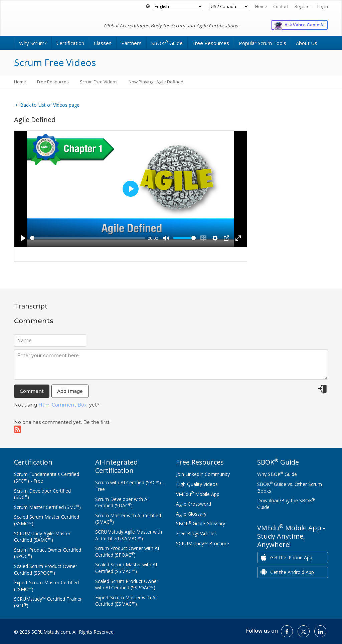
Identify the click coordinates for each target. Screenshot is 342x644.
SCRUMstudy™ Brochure (203, 543)
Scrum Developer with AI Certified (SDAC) (122, 502)
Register (303, 6)
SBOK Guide (167, 43)
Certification (70, 43)
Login (323, 6)
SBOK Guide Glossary (201, 523)
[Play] (23, 238)
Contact (281, 6)
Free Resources (211, 43)
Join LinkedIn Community (203, 474)
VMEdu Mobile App (198, 494)
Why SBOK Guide (277, 474)
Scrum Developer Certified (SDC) (42, 494)
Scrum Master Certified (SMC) (47, 507)
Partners (131, 43)
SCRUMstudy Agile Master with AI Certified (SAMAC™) (129, 535)
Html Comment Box (62, 405)
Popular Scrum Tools (263, 43)
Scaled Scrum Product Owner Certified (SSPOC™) (46, 569)
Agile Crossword (194, 504)
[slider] (88, 238)
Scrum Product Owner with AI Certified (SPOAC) (127, 551)
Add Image (70, 391)
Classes (103, 43)
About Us (307, 43)
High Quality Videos (197, 484)
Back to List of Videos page (47, 105)
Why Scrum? (33, 43)
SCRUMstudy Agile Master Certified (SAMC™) (42, 537)
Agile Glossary (191, 514)
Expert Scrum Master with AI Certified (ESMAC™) (126, 601)
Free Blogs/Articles (196, 533)
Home (261, 6)
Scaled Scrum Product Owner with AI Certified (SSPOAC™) (127, 584)
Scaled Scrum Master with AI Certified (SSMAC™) (126, 568)
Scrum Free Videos (99, 82)
